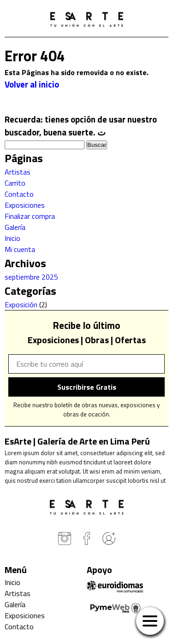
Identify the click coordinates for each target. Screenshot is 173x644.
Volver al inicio (32, 84)
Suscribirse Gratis (87, 387)
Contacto (19, 194)
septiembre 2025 (31, 277)
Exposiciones (25, 205)
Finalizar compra (30, 216)
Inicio (12, 238)
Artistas (18, 172)
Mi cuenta (20, 249)
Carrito (15, 183)
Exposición (21, 304)
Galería (15, 227)
